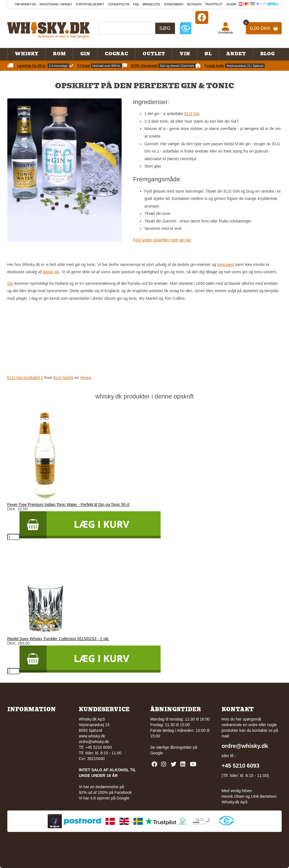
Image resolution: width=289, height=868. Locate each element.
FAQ (136, 4)
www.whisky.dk (92, 736)
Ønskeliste (151, 4)
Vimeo (85, 378)
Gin (11, 283)
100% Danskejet (144, 66)
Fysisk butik (214, 66)
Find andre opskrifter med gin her (162, 240)
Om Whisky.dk (26, 4)
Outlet (154, 54)
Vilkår (231, 4)
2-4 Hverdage (58, 66)
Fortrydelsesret (90, 4)
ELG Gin (192, 114)
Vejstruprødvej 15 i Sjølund (245, 66)
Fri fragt (83, 66)
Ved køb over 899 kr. (107, 66)
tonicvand (226, 265)
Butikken (194, 4)
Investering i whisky (56, 4)
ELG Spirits (63, 378)
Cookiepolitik (119, 4)
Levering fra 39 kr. (32, 66)
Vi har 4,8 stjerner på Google (104, 798)
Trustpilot (214, 4)
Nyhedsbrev (174, 4)
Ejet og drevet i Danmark (177, 66)
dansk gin (51, 272)
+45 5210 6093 (240, 766)
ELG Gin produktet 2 (25, 378)
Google (156, 753)
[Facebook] (202, 17)
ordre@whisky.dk (94, 742)
